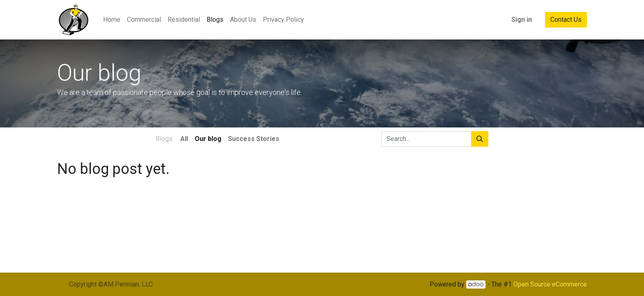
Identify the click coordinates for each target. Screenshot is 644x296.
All (184, 139)
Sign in (522, 20)
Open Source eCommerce (550, 284)
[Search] (480, 139)
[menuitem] (112, 20)
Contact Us (566, 20)
